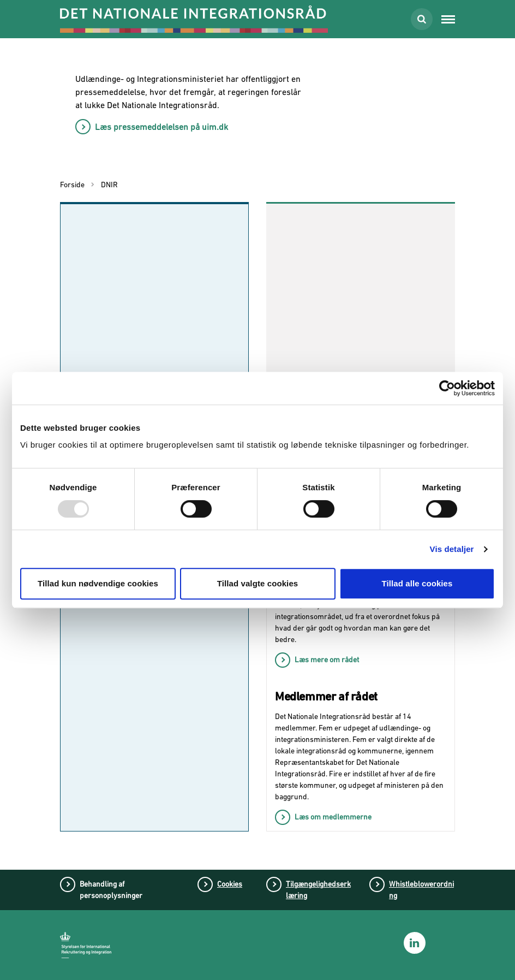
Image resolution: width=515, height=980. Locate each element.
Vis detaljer (452, 549)
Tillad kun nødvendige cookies (98, 583)
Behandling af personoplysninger (111, 890)
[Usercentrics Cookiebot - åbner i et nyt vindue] (447, 388)
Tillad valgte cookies (258, 583)
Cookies (230, 884)
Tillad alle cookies (417, 583)
